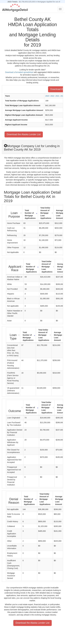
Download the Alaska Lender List (24, 134)
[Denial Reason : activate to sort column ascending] (14, 499)
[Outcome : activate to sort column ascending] (15, 408)
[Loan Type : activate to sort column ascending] (13, 335)
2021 (57, 96)
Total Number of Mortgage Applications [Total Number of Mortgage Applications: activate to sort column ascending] (30, 214)
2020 (62, 96)
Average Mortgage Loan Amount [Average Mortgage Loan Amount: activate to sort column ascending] (58, 336)
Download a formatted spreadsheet (19, 72)
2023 (47, 96)
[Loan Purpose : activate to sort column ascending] (14, 213)
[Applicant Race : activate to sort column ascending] (15, 267)
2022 (52, 96)
